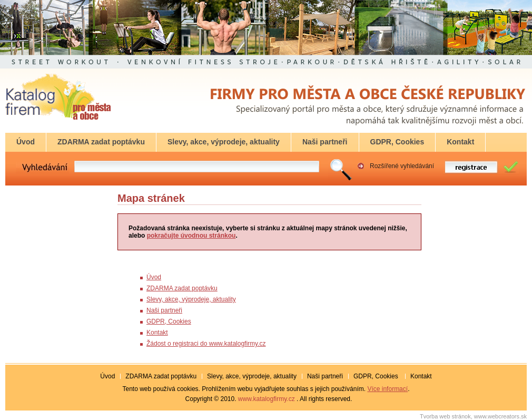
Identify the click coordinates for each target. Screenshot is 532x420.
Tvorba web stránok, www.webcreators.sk (473, 416)
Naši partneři (164, 310)
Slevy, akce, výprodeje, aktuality (191, 299)
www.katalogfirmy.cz (267, 399)
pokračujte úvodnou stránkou (191, 236)
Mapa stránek (151, 198)
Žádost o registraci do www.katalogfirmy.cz (206, 344)
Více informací (387, 389)
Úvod (154, 277)
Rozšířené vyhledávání (402, 166)
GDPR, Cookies (169, 321)
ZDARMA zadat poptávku (182, 288)
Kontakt (157, 333)
